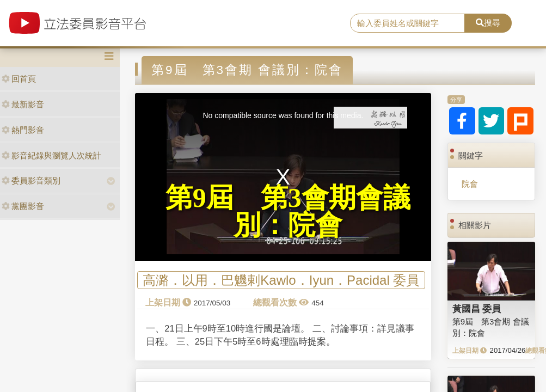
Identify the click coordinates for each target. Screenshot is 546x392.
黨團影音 (23, 206)
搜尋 (488, 23)
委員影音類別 (31, 180)
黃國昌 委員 (477, 309)
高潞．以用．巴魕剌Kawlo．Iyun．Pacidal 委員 (281, 280)
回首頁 (19, 79)
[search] (407, 23)
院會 (470, 184)
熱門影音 (23, 130)
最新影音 (23, 104)
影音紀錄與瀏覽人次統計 (51, 155)
